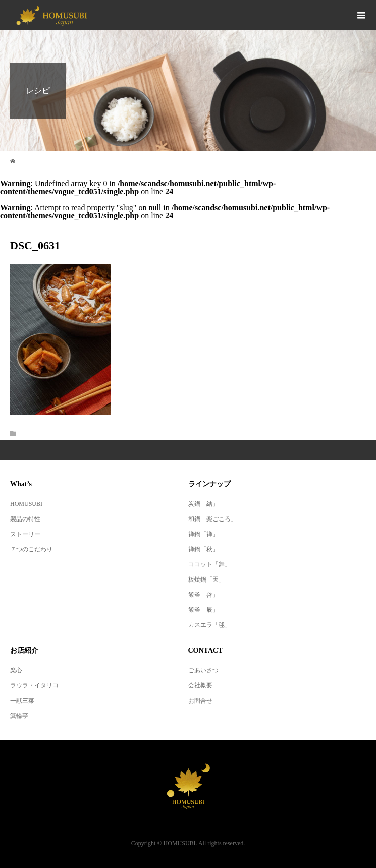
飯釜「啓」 (203, 595)
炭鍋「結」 (203, 504)
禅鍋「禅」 (203, 534)
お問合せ (200, 701)
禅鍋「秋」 (203, 549)
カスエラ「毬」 (209, 625)
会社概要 (200, 685)
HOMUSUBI (26, 504)
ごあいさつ (203, 670)
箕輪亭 (19, 716)
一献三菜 (22, 701)
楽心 (16, 670)
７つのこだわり (31, 549)
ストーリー (25, 534)
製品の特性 (25, 519)
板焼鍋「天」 (206, 580)
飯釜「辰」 (203, 610)
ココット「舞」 (209, 564)
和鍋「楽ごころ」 (212, 519)
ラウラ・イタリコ (34, 685)
